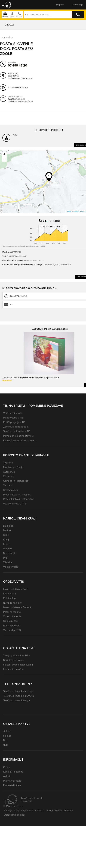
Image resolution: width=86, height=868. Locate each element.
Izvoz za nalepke (12, 603)
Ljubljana (8, 526)
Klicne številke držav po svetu (20, 440)
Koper (6, 544)
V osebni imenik (12, 616)
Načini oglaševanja (14, 660)
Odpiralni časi (11, 621)
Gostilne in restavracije (16, 481)
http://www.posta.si (18, 87)
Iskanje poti (9, 594)
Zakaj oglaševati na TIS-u (17, 655)
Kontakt (39, 810)
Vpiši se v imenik (12, 413)
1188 (5, 745)
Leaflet (68, 212)
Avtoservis (9, 472)
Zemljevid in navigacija (16, 427)
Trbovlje (8, 562)
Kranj (6, 540)
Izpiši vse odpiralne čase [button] (20, 101)
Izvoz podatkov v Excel (16, 589)
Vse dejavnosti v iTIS (15, 504)
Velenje (7, 549)
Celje (6, 535)
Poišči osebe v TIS (13, 418)
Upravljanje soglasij (15, 815)
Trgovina (8, 463)
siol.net (7, 731)
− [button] (4, 159)
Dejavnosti (27, 810)
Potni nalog (9, 598)
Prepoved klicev (12, 785)
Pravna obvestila (12, 781)
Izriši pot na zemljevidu (20, 78)
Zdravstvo (9, 476)
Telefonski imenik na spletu (18, 691)
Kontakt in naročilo (13, 669)
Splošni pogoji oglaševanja (18, 665)
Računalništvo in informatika (19, 499)
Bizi (5, 740)
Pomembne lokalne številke (18, 436)
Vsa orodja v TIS (12, 630)
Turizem (8, 485)
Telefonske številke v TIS (17, 431)
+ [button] (4, 155)
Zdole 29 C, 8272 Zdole (13, 75)
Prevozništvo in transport (17, 495)
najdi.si (7, 736)
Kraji (17, 810)
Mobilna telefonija (13, 467)
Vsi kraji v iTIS (11, 567)
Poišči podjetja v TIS (14, 422)
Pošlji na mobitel (12, 612)
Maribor (7, 530)
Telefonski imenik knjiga (16, 700)
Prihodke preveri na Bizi (34, 260)
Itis (2, 38)
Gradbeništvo (11, 490)
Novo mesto (10, 553)
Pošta (9, 38)
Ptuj (5, 558)
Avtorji (7, 776)
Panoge (8, 810)
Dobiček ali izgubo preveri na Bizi (57, 264)
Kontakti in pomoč (13, 772)
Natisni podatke (12, 626)
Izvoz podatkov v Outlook (17, 607)
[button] (9, 5)
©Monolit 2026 (78, 212)
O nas (6, 767)
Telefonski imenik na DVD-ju (19, 696)
